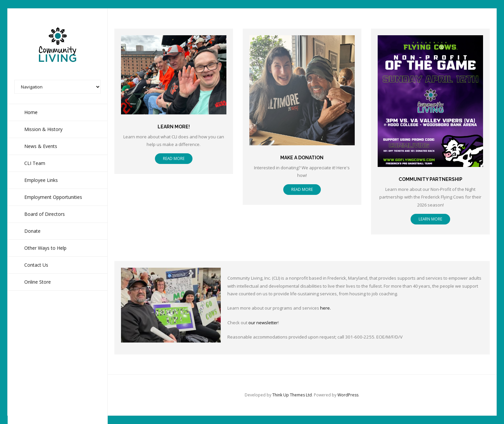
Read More (174, 158)
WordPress (348, 395)
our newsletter (263, 323)
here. (325, 308)
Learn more (430, 219)
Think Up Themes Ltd (292, 395)
